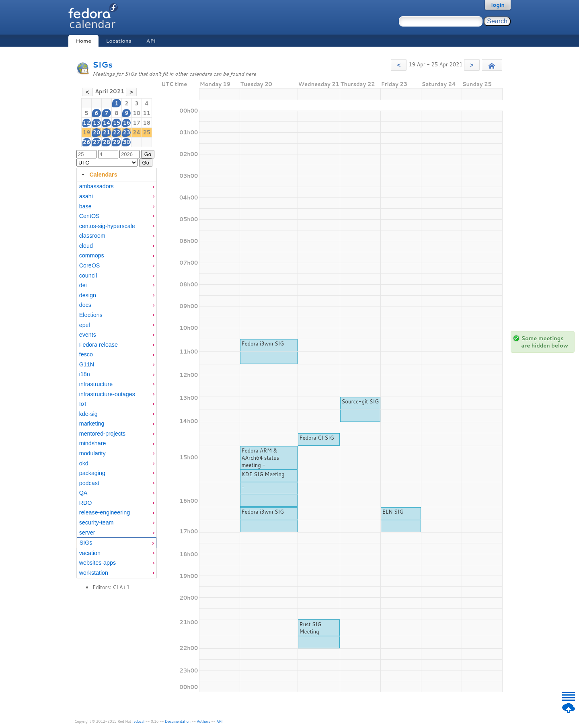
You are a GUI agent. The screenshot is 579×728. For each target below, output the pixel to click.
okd (84, 463)
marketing (92, 424)
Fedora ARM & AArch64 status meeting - (260, 458)
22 (117, 132)
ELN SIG (393, 512)
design (88, 295)
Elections (91, 315)
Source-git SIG (360, 401)
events (88, 335)
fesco (86, 354)
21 (107, 132)
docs (85, 305)
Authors (204, 721)
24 (137, 132)
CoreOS (90, 265)
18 (147, 123)
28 (107, 142)
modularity (92, 453)
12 (87, 123)
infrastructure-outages (107, 394)
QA (83, 493)
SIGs (103, 65)
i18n (85, 374)
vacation (90, 553)
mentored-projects (102, 434)
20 (97, 132)
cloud (86, 246)
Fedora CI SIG (317, 438)
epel (85, 325)
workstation (94, 573)
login (498, 5)
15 (117, 123)
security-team (96, 522)
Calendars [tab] (98, 175)
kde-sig (88, 414)
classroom (92, 236)
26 (87, 142)
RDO (86, 503)
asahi (86, 196)
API (151, 41)
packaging (92, 473)
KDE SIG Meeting (263, 474)
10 (137, 113)
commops (92, 255)
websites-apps (98, 563)
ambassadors (96, 186)
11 (147, 113)
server (87, 533)
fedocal (139, 721)
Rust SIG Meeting (311, 628)
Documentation (178, 721)
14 (106, 123)
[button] (399, 65)
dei (83, 285)
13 (97, 123)
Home (83, 41)
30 (126, 142)
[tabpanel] (117, 380)
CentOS (89, 216)
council (88, 276)
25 (147, 132)
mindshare (93, 443)
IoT (83, 404)
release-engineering (105, 512)
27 (97, 142)
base (85, 206)
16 (126, 123)
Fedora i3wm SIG (263, 343)
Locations (119, 41)
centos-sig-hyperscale (107, 226)
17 (137, 123)
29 (117, 142)
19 (87, 132)
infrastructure (96, 384)
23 (126, 132)
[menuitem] (117, 186)
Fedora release (99, 345)
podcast (89, 483)
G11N (87, 364)
